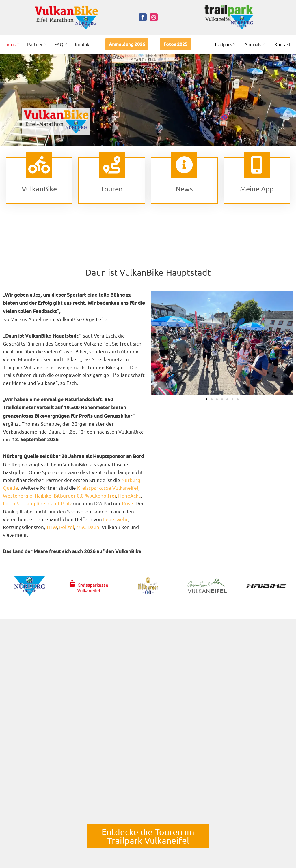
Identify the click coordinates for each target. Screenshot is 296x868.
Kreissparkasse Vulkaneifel (108, 488)
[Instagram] (154, 17)
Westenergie (18, 495)
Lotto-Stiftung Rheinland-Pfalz (37, 503)
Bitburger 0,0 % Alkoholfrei (85, 495)
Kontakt (83, 44)
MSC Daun (88, 527)
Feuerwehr (115, 519)
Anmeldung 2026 (127, 44)
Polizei (67, 527)
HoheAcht (129, 495)
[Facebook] (143, 17)
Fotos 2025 (175, 44)
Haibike (43, 495)
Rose (127, 503)
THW (52, 527)
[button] (18, 44)
